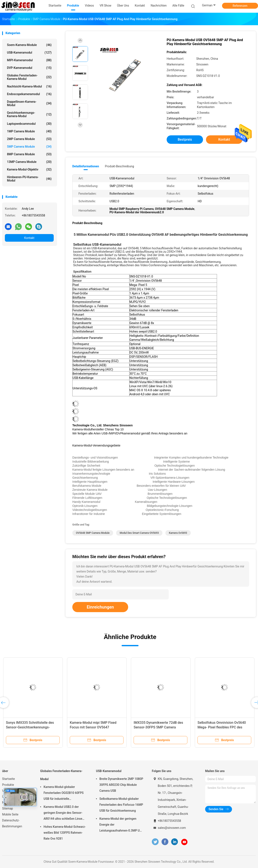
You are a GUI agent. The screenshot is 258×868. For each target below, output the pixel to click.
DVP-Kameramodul (29, 68)
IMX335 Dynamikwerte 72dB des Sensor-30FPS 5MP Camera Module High (158, 727)
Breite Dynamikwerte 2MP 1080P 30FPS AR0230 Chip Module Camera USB (121, 785)
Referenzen (240, 6)
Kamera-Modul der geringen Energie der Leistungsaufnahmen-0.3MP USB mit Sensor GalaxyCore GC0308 (121, 825)
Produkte (8, 785)
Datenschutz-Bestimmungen (12, 823)
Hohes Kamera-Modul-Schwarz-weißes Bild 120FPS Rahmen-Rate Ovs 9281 (65, 833)
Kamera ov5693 (178, 533)
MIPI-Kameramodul (29, 60)
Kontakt (29, 238)
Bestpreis (185, 139)
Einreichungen (100, 607)
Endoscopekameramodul (29, 94)
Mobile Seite (10, 814)
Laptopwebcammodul (29, 124)
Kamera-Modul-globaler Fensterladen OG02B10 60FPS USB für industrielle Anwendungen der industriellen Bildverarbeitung (64, 793)
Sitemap (8, 808)
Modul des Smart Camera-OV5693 (139, 533)
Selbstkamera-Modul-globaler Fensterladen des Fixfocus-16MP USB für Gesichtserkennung (121, 805)
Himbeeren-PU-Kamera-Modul (29, 179)
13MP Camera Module (29, 162)
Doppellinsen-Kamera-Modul (29, 103)
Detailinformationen (86, 166)
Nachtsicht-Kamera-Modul (29, 86)
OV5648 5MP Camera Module (93, 533)
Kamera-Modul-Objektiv (29, 169)
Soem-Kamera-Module (29, 45)
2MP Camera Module (29, 139)
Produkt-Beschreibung (119, 166)
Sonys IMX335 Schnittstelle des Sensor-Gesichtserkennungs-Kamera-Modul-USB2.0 (30, 727)
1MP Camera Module (29, 131)
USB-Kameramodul (29, 53)
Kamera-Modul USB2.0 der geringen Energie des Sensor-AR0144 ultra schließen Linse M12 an (63, 813)
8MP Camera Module (29, 154)
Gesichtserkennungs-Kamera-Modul (29, 114)
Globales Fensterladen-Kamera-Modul (29, 77)
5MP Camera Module (29, 147)
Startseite (8, 779)
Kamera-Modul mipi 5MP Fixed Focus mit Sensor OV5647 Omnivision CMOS (93, 727)
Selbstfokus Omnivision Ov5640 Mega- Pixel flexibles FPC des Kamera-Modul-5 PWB (222, 727)
